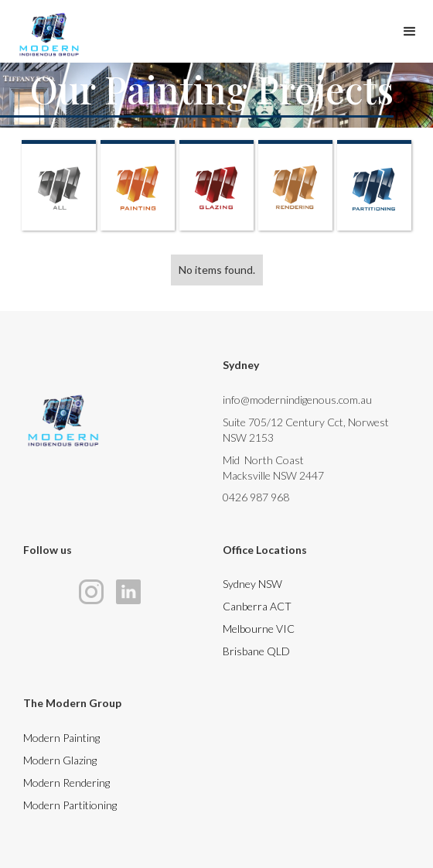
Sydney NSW (252, 584)
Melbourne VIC (259, 629)
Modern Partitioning (70, 805)
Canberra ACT (257, 606)
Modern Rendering (66, 783)
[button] (410, 27)
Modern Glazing (60, 760)
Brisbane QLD (256, 651)
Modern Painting (61, 738)
